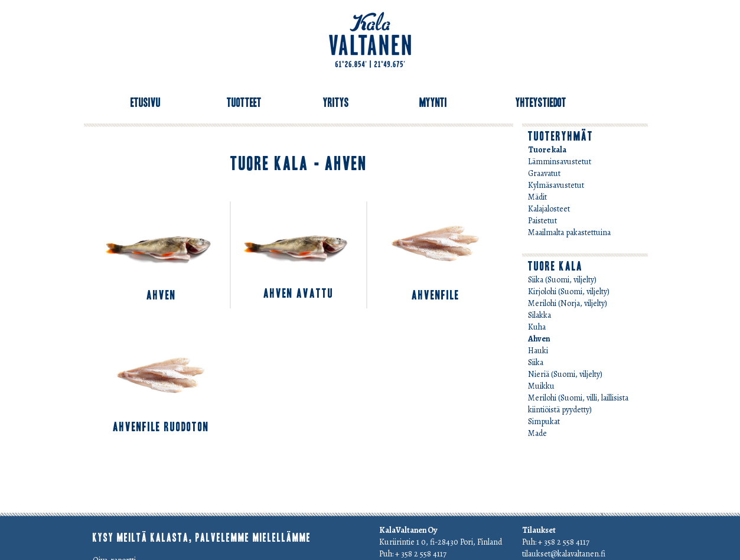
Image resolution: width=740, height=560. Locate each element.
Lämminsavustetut (560, 162)
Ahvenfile (436, 295)
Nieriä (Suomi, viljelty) (565, 374)
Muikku (541, 386)
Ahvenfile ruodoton (161, 427)
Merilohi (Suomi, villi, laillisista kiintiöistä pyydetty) (578, 404)
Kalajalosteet (549, 209)
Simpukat (544, 421)
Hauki (538, 351)
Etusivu (146, 103)
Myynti (433, 103)
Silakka (539, 315)
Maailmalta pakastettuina (569, 232)
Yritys (336, 103)
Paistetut (542, 221)
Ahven (161, 295)
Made (537, 433)
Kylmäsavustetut (556, 185)
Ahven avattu (299, 294)
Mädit (537, 197)
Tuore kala (547, 150)
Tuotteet (244, 103)
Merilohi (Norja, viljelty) (568, 303)
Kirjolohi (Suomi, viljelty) (569, 292)
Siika (536, 362)
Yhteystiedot (541, 103)
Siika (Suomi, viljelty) (562, 280)
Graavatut (544, 173)
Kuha (537, 327)
